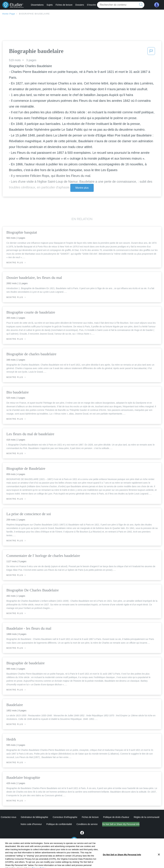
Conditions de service (87, 824)
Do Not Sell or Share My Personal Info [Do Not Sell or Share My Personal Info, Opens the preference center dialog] (122, 861)
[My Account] (157, 5)
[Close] (159, 861)
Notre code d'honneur (31, 824)
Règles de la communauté (147, 817)
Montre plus (82, 188)
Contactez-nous (9, 817)
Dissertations (37, 5)
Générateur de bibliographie (35, 817)
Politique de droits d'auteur (116, 817)
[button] (151, 52)
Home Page (9, 14)
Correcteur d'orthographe (65, 817)
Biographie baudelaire (34, 14)
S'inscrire (91, 5)
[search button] (141, 5)
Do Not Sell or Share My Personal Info (121, 824)
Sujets (50, 5)
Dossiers (80, 5)
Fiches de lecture (64, 5)
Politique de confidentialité (59, 824)
